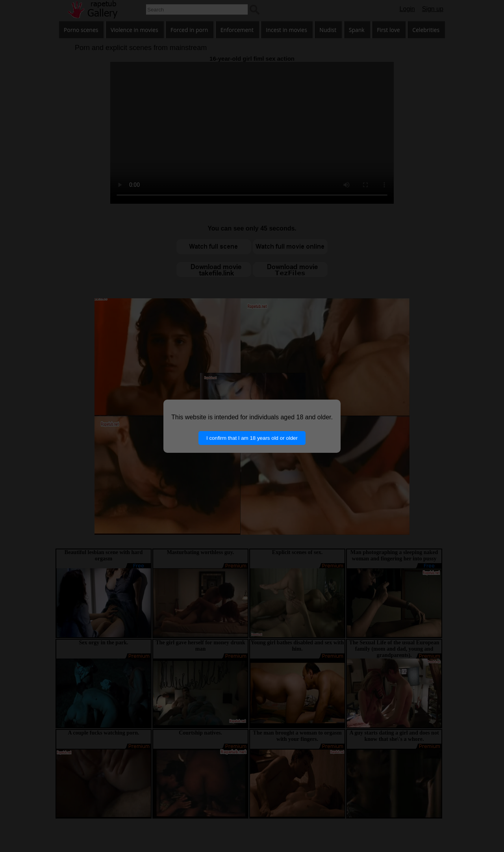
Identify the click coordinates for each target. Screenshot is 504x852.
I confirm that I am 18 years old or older (252, 438)
